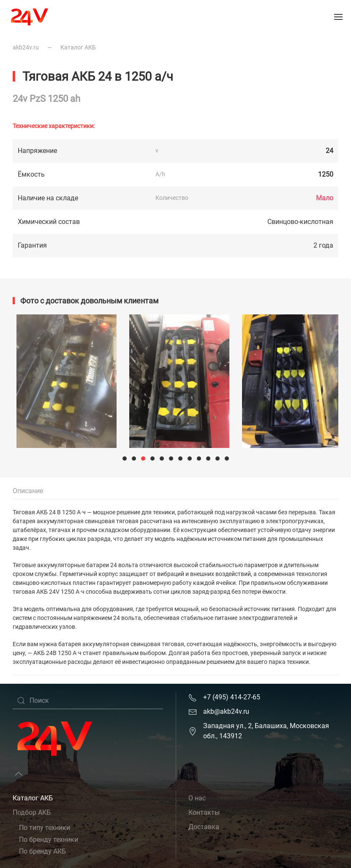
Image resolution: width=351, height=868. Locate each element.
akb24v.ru (26, 47)
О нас (197, 798)
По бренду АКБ (42, 851)
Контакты (204, 812)
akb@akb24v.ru (226, 711)
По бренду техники (49, 839)
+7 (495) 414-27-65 (232, 697)
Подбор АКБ (32, 812)
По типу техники (45, 828)
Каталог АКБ (78, 47)
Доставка (204, 827)
